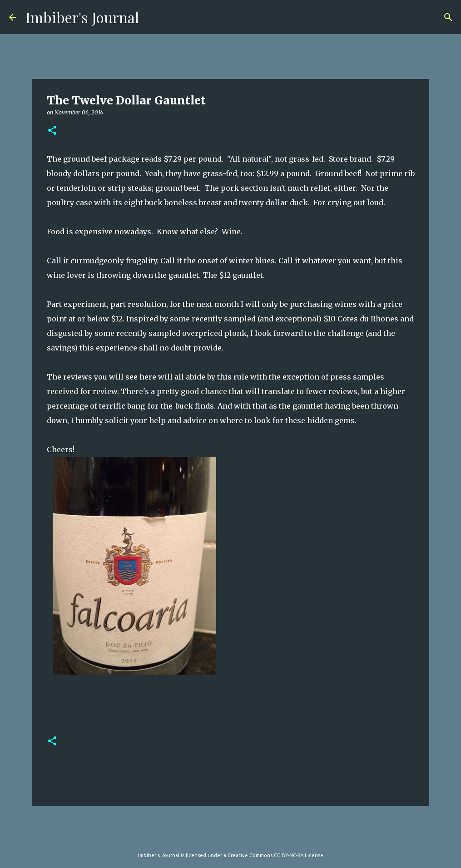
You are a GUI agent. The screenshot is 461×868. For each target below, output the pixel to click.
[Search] (448, 17)
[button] (52, 131)
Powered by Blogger (231, 837)
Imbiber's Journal (82, 17)
